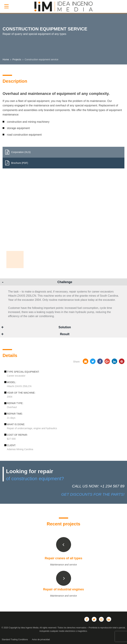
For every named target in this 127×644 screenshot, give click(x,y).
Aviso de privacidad (41, 640)
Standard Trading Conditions (15, 640)
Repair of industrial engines (63, 589)
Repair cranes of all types (63, 558)
